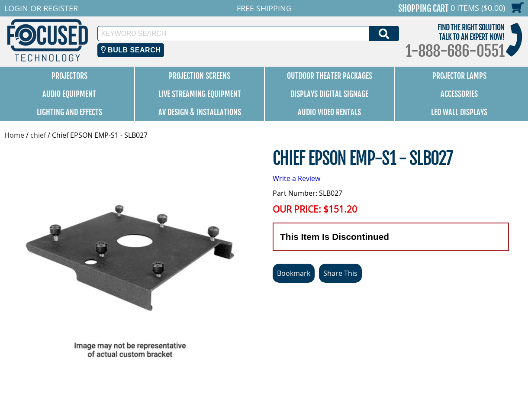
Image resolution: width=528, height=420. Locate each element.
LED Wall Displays (459, 112)
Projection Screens (200, 76)
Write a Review (296, 178)
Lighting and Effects (69, 112)
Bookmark (294, 273)
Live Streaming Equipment (200, 94)
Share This (340, 273)
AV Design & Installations (200, 112)
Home (14, 135)
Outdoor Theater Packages (330, 76)
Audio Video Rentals (329, 112)
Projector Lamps (459, 76)
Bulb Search (131, 50)
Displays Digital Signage (329, 94)
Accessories (459, 94)
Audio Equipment (69, 94)
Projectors (69, 76)
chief (38, 135)
